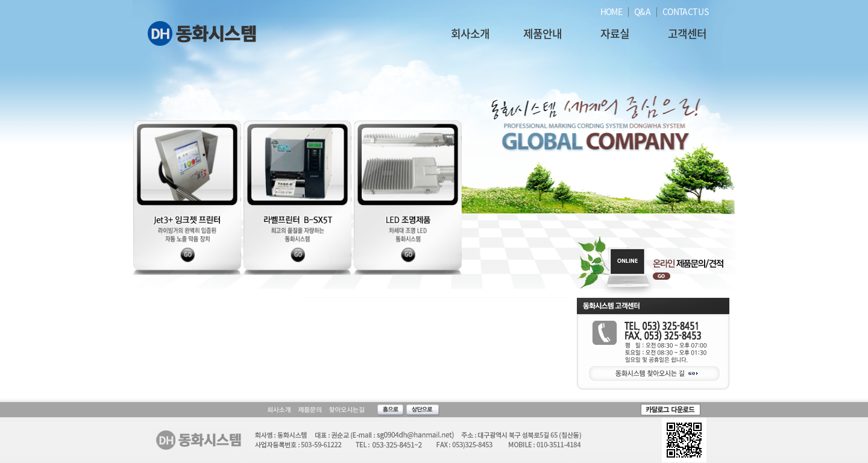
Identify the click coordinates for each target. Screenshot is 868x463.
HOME (611, 11)
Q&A (642, 11)
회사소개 (470, 33)
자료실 (615, 33)
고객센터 (687, 33)
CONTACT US (685, 11)
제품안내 (542, 33)
